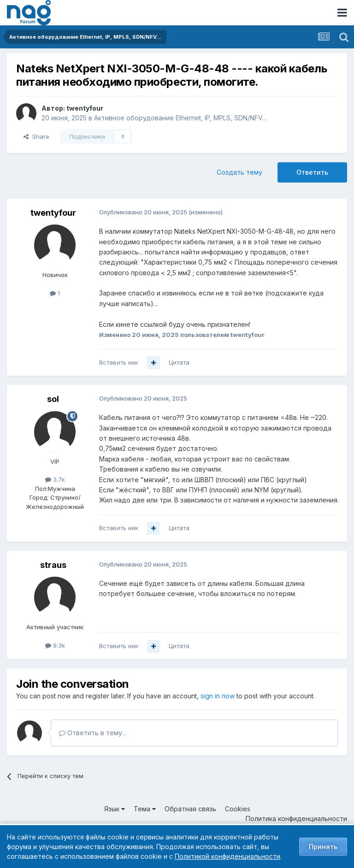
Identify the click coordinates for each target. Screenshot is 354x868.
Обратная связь (190, 809)
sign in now (218, 696)
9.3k (55, 645)
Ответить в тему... (93, 733)
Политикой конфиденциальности (227, 856)
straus (53, 565)
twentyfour (85, 108)
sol (53, 399)
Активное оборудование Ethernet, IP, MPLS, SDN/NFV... (180, 118)
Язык (115, 809)
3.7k (55, 479)
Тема (145, 809)
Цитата (179, 362)
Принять (323, 847)
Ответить (312, 172)
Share (36, 136)
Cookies (238, 809)
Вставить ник (119, 362)
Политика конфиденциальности (296, 818)
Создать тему (239, 172)
